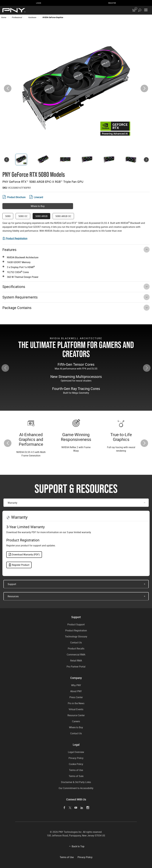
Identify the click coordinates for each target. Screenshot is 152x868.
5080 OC (23, 216)
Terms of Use (76, 770)
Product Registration (76, 630)
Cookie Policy (76, 764)
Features (9, 250)
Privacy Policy (76, 758)
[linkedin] (82, 808)
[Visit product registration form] (15, 238)
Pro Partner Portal (76, 667)
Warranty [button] (12, 503)
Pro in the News (76, 703)
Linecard (36, 197)
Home (4, 17)
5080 (8, 216)
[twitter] (70, 808)
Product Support (76, 624)
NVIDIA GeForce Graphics (53, 17)
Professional (17, 17)
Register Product (19, 565)
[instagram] (88, 808)
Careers (76, 721)
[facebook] (64, 808)
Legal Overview (76, 752)
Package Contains (17, 308)
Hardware (32, 17)
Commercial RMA (76, 655)
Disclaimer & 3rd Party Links (76, 782)
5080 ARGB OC (63, 216)
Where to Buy (38, 206)
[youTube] (76, 808)
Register (112, 3)
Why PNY (76, 685)
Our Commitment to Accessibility (76, 788)
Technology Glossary (76, 636)
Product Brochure (14, 197)
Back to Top (78, 846)
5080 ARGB (41, 216)
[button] (144, 88)
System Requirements (20, 297)
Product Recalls (76, 649)
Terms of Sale (76, 776)
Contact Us (76, 643)
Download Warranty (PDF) (24, 554)
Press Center (76, 697)
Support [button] (12, 584)
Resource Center (76, 715)
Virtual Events (76, 709)
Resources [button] (13, 596)
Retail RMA (76, 661)
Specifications (14, 287)
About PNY (76, 691)
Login (39, 3)
